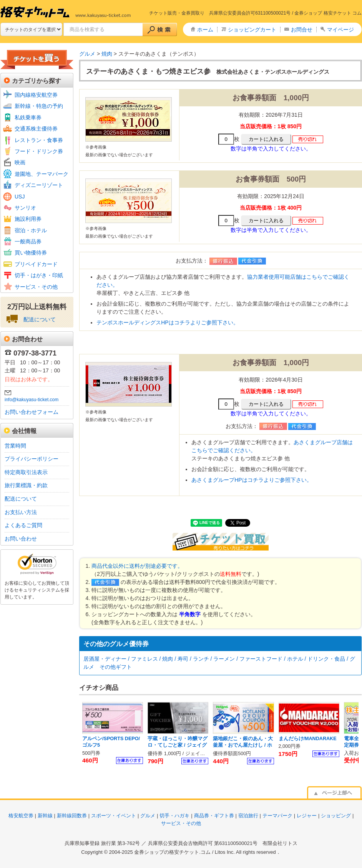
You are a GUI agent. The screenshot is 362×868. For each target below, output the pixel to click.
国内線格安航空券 (36, 95)
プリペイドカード (36, 264)
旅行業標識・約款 (26, 485)
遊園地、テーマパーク (42, 174)
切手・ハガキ (174, 816)
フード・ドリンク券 (39, 151)
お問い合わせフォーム (32, 412)
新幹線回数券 (72, 816)
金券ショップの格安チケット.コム (172, 852)
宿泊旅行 (248, 816)
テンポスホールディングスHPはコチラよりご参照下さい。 (167, 322)
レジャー (307, 816)
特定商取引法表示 (26, 472)
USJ (20, 197)
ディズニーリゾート (39, 185)
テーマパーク (277, 816)
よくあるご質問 (23, 525)
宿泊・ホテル (31, 230)
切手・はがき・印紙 (39, 275)
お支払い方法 (21, 512)
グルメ (87, 54)
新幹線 (45, 816)
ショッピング (336, 816)
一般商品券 (28, 241)
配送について (40, 319)
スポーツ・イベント (114, 816)
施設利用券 (28, 219)
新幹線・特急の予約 (39, 106)
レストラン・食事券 (39, 140)
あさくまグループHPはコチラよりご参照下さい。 (252, 480)
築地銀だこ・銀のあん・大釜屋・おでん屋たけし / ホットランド (243, 745)
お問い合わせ (21, 539)
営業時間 (15, 446)
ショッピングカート (252, 30)
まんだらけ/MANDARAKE (308, 739)
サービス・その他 (36, 287)
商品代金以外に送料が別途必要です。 (137, 566)
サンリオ (25, 208)
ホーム (205, 30)
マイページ (340, 30)
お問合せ (302, 30)
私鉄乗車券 (28, 117)
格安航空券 (21, 816)
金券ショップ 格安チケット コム (328, 13)
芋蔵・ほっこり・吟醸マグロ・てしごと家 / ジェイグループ (178, 745)
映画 (20, 162)
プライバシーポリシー (32, 459)
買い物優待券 (31, 253)
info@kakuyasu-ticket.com (32, 400)
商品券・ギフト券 (214, 816)
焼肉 (106, 54)
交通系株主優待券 (36, 129)
